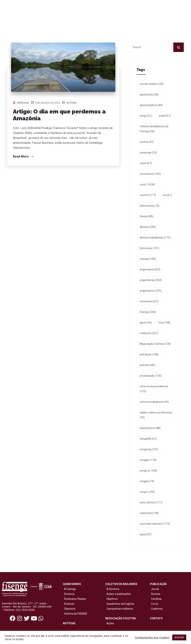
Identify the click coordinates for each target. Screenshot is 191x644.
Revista (156, 594)
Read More (23, 156)
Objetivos (69, 609)
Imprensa (23, 103)
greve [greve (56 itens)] (146, 323)
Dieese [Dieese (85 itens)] (147, 216)
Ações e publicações (118, 594)
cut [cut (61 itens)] (167, 195)
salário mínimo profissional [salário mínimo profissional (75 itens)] (156, 415)
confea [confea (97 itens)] (147, 142)
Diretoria (69, 594)
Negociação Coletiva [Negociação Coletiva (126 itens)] (155, 344)
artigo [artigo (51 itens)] (146, 116)
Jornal (155, 589)
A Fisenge (69, 589)
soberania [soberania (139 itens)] (149, 513)
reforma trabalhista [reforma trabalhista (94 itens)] (154, 402)
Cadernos (157, 609)
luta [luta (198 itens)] (164, 323)
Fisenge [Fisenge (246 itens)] (148, 312)
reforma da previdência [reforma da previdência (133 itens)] (154, 389)
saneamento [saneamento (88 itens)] (150, 428)
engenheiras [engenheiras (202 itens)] (151, 280)
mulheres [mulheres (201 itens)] (149, 333)
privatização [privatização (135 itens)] (151, 376)
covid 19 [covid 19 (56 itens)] (147, 184)
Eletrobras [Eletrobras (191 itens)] (149, 248)
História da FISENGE (75, 614)
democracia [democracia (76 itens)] (150, 206)
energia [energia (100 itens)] (148, 259)
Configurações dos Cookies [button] (152, 638)
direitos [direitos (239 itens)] (148, 227)
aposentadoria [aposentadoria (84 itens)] (151, 105)
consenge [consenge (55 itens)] (148, 153)
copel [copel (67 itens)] (146, 163)
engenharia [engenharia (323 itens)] (150, 269)
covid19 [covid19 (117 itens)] (148, 195)
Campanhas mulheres (119, 609)
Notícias (72, 103)
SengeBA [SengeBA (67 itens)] (148, 439)
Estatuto (69, 604)
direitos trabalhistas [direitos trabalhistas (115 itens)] (155, 238)
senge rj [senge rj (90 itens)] (147, 492)
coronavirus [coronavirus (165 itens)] (150, 174)
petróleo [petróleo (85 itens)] (147, 365)
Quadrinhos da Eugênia (120, 604)
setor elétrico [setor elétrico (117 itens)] (151, 502)
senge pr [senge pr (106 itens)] (148, 471)
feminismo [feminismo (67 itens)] (149, 301)
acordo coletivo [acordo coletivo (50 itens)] (152, 84)
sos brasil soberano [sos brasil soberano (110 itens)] (155, 524)
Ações (110, 623)
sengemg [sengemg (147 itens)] (149, 449)
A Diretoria (112, 589)
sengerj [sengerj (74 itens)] (147, 481)
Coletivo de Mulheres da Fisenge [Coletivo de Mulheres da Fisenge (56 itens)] (154, 129)
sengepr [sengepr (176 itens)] (148, 460)
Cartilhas (156, 599)
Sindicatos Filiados (74, 599)
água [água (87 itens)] (145, 534)
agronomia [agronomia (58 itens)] (149, 94)
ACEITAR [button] (179, 637)
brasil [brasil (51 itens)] (165, 116)
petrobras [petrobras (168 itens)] (149, 354)
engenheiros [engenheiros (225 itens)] (151, 291)
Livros (155, 604)
